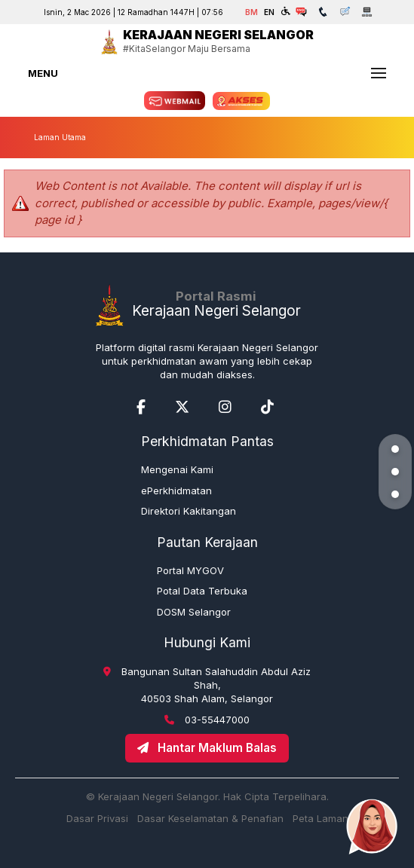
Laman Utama (60, 137)
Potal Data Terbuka (202, 591)
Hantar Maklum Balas (207, 748)
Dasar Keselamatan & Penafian (210, 818)
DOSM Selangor (194, 612)
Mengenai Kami (177, 469)
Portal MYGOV (190, 570)
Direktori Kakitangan (189, 511)
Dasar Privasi (97, 818)
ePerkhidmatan (176, 491)
